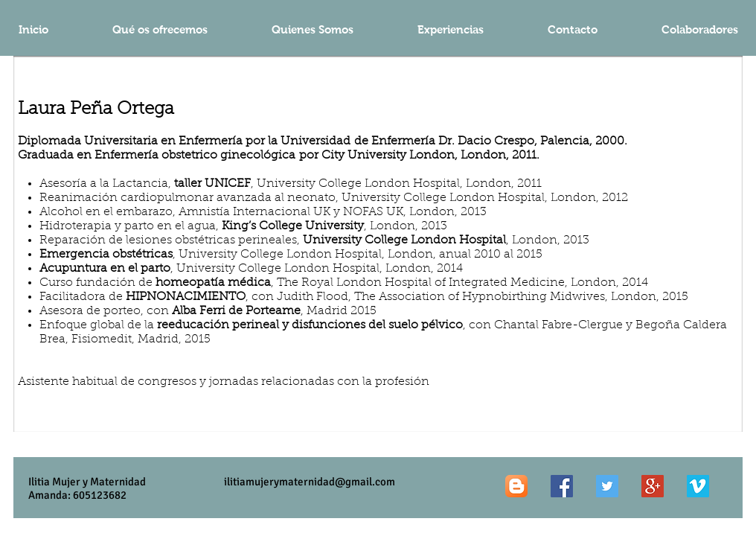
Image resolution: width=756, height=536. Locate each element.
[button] (451, 30)
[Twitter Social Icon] (607, 486)
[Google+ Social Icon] (653, 486)
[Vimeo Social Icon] (698, 486)
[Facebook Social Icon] (562, 486)
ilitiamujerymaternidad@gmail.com (310, 482)
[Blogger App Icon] (516, 486)
